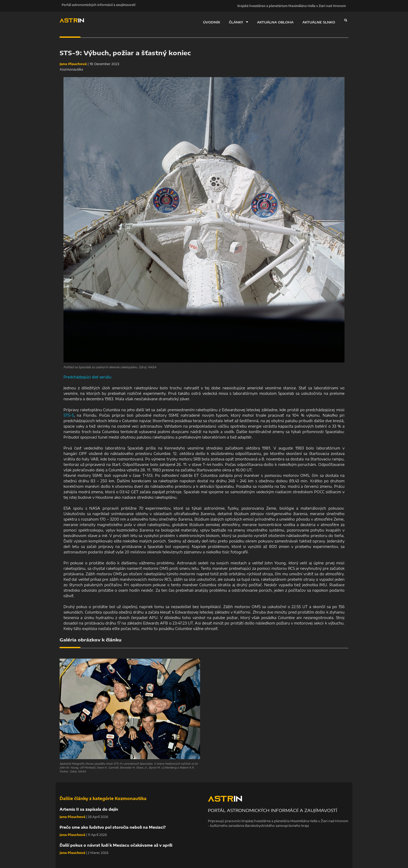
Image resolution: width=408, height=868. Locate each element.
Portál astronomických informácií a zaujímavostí (96, 6)
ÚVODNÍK (212, 22)
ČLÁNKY (239, 22)
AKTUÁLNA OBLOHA (275, 22)
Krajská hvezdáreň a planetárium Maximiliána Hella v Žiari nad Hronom (292, 6)
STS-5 (69, 415)
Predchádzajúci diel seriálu (87, 377)
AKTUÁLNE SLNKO (319, 22)
